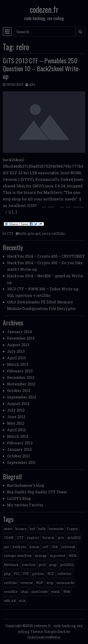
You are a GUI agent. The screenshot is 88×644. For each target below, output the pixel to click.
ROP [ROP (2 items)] (40, 583)
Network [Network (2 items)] (11, 565)
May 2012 (16, 423)
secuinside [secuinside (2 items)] (65, 583)
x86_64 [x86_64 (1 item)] (10, 601)
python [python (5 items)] (38, 574)
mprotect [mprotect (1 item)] (58, 556)
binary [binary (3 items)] (21, 529)
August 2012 (18, 404)
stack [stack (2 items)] (55, 592)
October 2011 (18, 456)
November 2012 (21, 384)
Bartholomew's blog (26, 485)
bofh (23, 233)
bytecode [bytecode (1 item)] (56, 529)
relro (46, 233)
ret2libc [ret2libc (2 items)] (11, 583)
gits (31, 233)
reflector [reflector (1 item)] (65, 574)
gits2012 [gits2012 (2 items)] (74, 538)
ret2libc (58, 233)
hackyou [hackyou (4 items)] (19, 547)
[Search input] (45, 32)
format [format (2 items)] (48, 538)
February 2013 (20, 371)
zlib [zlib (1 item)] (22, 601)
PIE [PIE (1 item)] (26, 574)
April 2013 (16, 358)
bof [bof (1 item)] (32, 529)
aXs (32, 84)
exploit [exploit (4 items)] (33, 538)
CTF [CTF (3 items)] (20, 538)
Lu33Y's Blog (19, 498)
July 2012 (16, 410)
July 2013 (16, 351)
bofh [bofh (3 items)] (42, 529)
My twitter (17, 505)
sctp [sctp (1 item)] (50, 583)
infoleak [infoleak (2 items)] (68, 547)
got (38, 233)
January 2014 (19, 332)
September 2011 (21, 462)
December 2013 (21, 338)
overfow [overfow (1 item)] (29, 565)
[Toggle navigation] (7, 32)
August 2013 (18, 345)
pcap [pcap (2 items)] (53, 565)
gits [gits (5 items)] (61, 538)
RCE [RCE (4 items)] (51, 574)
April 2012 (16, 430)
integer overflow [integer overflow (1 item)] (18, 556)
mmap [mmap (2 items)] (41, 556)
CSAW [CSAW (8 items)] (9, 538)
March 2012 (18, 436)
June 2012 (16, 417)
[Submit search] (80, 32)
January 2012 (19, 449)
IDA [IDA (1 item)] (55, 547)
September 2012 (22, 397)
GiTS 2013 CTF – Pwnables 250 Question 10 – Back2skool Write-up (42, 68)
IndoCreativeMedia (44, 637)
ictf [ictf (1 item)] (45, 547)
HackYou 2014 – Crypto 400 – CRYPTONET (46, 256)
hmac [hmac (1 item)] (34, 547)
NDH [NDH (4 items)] (73, 556)
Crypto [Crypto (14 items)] (72, 529)
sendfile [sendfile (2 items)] (11, 592)
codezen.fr (44, 9)
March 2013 (18, 364)
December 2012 (21, 377)
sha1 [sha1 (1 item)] (25, 592)
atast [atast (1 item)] (8, 529)
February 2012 (20, 443)
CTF (10, 233)
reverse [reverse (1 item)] (27, 583)
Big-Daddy (17, 492)
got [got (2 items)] (7, 547)
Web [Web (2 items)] (67, 592)
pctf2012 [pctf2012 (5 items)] (67, 565)
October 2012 (19, 390)
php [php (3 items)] (7, 574)
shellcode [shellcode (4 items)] (40, 592)
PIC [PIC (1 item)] (17, 574)
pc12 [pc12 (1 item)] (42, 565)
